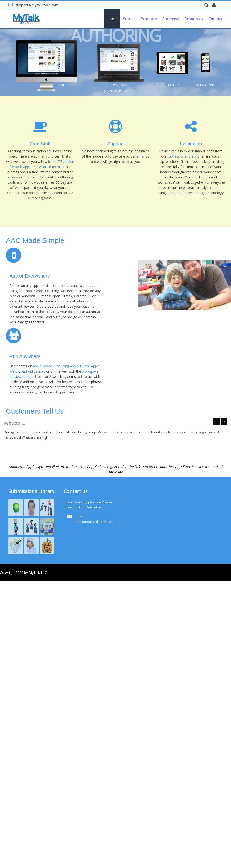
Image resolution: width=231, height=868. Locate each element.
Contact (215, 19)
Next (224, 422)
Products (149, 19)
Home (112, 19)
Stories (129, 19)
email (141, 156)
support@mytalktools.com (37, 5)
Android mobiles (52, 167)
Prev (217, 422)
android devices (33, 371)
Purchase (171, 19)
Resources (194, 19)
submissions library (182, 156)
